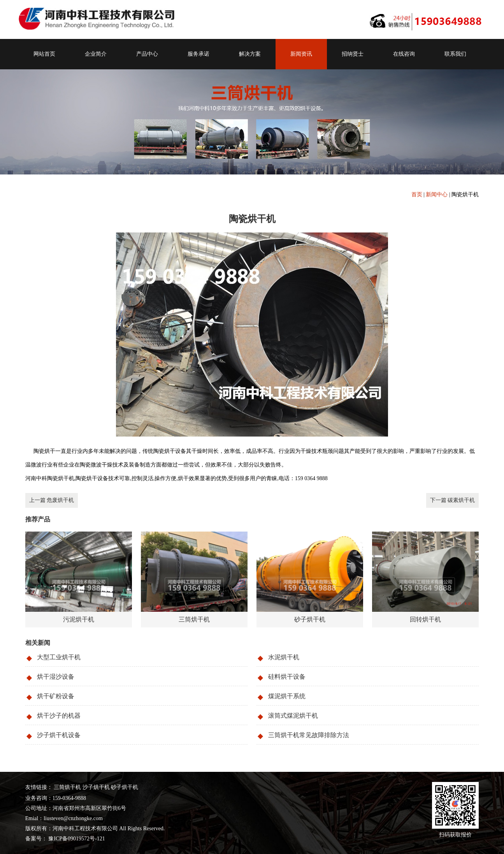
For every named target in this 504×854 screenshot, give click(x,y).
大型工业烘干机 (59, 657)
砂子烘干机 (125, 787)
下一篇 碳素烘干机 (453, 500)
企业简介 (96, 54)
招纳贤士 (353, 54)
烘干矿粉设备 (56, 696)
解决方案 (250, 54)
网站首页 (44, 54)
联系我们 (455, 54)
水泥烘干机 (284, 657)
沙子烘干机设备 (59, 735)
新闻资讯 (301, 54)
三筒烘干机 (67, 787)
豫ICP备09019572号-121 (76, 839)
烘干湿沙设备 (56, 677)
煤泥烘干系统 (287, 696)
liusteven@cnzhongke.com (73, 818)
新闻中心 (437, 195)
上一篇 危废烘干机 (52, 500)
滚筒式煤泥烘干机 (293, 716)
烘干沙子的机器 (59, 716)
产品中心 (147, 54)
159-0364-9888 (69, 798)
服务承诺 (198, 54)
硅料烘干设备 (287, 677)
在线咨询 (404, 54)
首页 (417, 195)
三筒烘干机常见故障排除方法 (309, 735)
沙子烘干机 (96, 787)
